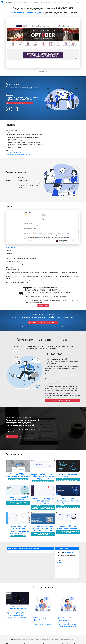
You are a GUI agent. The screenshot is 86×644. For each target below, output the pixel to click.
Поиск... (77, 2)
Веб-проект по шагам (62, 548)
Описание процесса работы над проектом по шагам (19, 154)
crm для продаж (55, 640)
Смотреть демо (12, 437)
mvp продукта (32, 640)
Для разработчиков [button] (51, 2)
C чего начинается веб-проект (13, 153)
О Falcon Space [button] (17, 2)
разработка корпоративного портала (67, 640)
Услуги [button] (31, 2)
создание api (38, 640)
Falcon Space (8, 2)
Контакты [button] (69, 2)
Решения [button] (25, 2)
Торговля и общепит (33, 13)
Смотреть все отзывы (43, 306)
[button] (83, 2)
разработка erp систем (46, 640)
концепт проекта (69, 553)
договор (68, 558)
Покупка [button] (42, 2)
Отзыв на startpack (10, 248)
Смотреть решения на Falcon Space (62, 401)
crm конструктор (24, 640)
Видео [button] (59, 2)
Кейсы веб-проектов (16, 13)
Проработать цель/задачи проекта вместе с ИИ (19, 103)
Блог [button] (64, 2)
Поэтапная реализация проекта (68, 565)
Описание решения (26, 437)
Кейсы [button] (36, 2)
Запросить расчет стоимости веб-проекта (43, 323)
